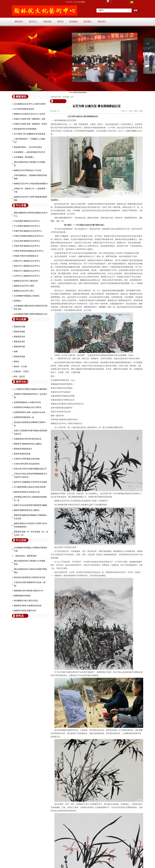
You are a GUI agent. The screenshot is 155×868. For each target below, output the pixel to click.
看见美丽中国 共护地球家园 (25, 129)
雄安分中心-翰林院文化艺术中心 (27, 266)
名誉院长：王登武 (21, 372)
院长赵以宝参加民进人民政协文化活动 (30, 577)
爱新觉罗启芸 (19, 342)
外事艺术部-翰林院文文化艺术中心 (28, 231)
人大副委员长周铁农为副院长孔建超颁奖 (30, 389)
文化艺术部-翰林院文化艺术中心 (27, 241)
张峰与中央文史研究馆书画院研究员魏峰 (30, 505)
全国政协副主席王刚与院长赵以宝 (28, 439)
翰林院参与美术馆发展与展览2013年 (29, 591)
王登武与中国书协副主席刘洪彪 (27, 459)
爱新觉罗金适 (19, 337)
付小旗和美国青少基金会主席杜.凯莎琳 (30, 487)
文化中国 (66, 97)
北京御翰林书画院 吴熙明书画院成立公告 (31, 314)
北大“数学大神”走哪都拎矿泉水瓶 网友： (31, 134)
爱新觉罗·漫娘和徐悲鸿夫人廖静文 (28, 444)
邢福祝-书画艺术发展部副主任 (26, 256)
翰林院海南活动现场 (22, 596)
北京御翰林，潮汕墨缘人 (24, 157)
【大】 (141, 111)
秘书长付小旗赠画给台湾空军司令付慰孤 (30, 482)
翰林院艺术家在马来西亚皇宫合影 (28, 606)
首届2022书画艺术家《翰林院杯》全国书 (30, 124)
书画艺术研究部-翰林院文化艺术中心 (29, 251)
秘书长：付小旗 (20, 367)
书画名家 (47, 22)
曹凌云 (17, 362)
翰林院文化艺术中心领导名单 (26, 281)
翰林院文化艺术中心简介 (24, 291)
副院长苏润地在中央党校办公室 (27, 492)
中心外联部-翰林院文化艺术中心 (27, 226)
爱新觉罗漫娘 (19, 332)
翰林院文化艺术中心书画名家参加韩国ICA (31, 184)
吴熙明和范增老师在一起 (24, 417)
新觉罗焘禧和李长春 (22, 454)
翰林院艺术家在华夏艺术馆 (25, 611)
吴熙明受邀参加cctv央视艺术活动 (27, 402)
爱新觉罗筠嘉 (19, 347)
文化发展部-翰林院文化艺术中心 (27, 221)
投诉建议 (73, 22)
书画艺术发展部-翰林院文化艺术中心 (29, 236)
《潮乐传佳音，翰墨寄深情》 (26, 556)
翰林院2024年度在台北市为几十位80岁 (30, 114)
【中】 (136, 111)
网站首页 (19, 22)
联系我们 (88, 22)
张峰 (16, 352)
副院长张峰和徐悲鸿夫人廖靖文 (27, 510)
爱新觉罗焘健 (19, 357)
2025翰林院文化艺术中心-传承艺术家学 (30, 104)
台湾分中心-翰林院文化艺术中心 (27, 276)
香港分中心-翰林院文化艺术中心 (27, 271)
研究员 (60, 22)
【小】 (131, 111)
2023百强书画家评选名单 (24, 109)
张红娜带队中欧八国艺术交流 (26, 601)
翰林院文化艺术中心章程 (24, 286)
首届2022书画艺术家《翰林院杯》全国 (30, 119)
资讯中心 (33, 22)
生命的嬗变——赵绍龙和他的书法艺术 (30, 152)
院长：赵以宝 (19, 377)
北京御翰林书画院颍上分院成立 (27, 296)
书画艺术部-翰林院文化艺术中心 (27, 246)
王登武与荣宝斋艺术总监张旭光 (27, 464)
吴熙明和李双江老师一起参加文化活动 (30, 412)
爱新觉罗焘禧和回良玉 (23, 449)
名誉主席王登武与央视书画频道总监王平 (30, 469)
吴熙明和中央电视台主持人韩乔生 (28, 407)
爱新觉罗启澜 (19, 327)
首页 (59, 97)
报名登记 (102, 22)
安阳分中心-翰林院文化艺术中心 (27, 261)
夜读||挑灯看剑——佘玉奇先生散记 (28, 147)
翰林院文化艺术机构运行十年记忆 (28, 170)
